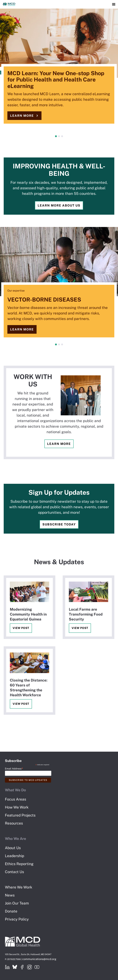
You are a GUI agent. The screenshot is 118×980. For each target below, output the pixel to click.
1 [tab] (56, 136)
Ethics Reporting (19, 864)
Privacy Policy (17, 919)
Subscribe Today (59, 524)
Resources (14, 823)
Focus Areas (16, 799)
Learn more (22, 116)
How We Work (17, 807)
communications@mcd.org (39, 959)
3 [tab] (62, 136)
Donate (11, 911)
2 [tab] (59, 136)
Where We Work (19, 887)
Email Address (14, 768)
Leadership (15, 856)
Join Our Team (17, 903)
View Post (21, 628)
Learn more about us (59, 205)
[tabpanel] (59, 69)
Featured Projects (20, 815)
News (10, 895)
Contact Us (14, 872)
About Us (13, 848)
